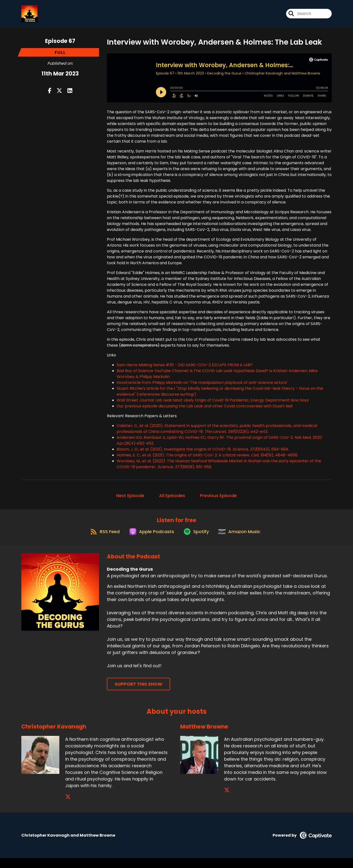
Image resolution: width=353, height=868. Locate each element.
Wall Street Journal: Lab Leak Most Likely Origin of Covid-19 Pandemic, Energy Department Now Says (213, 405)
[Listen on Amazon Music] (243, 541)
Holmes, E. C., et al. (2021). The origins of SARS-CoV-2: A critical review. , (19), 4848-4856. (208, 459)
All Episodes (172, 500)
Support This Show (139, 694)
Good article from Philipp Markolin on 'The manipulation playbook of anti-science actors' (202, 387)
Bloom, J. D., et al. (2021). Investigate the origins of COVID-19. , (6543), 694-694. (203, 454)
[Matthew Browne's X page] (227, 800)
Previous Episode (218, 500)
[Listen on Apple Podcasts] (149, 541)
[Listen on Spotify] (197, 541)
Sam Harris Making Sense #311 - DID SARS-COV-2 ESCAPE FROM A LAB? (185, 369)
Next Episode (130, 500)
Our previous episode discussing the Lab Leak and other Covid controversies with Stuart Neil (205, 410)
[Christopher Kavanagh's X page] (68, 807)
